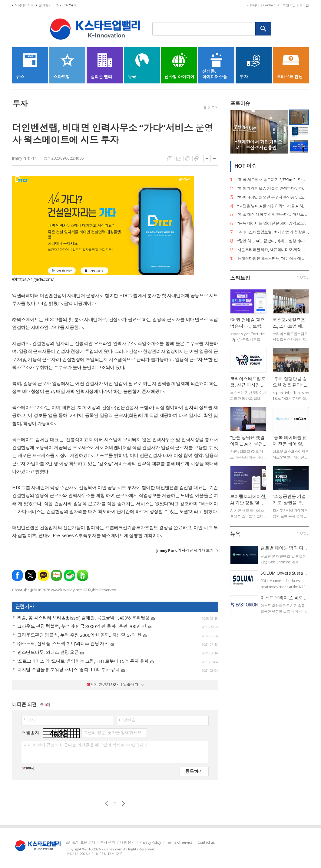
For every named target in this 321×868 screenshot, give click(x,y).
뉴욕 (235, 534)
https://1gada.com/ (35, 279)
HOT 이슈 (245, 166)
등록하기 (194, 771)
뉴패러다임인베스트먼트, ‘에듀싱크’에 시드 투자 (273, 259)
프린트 (188, 159)
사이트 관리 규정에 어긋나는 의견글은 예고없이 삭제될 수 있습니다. (86, 745)
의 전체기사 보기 (185, 550)
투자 (215, 107)
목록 (170, 159)
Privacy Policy (150, 843)
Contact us (271, 5)
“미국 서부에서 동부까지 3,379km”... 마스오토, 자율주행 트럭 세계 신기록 (273, 180)
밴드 (83, 575)
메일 (179, 159)
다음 (123, 804)
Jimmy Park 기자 (25, 158)
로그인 (304, 5)
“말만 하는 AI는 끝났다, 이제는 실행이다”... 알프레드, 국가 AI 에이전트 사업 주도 (273, 241)
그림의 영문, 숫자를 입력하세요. (113, 733)
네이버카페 (69, 575)
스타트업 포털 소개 (80, 843)
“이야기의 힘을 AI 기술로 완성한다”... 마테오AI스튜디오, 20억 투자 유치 (273, 189)
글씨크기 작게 (214, 159)
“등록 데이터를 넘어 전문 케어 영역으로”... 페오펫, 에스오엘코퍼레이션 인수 (273, 223)
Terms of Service (179, 843)
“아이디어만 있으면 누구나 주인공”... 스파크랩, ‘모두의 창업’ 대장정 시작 (273, 197)
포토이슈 (240, 103)
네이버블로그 (56, 575)
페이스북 (17, 575)
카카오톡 (43, 575)
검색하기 (263, 29)
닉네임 (30, 720)
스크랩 (197, 159)
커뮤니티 (253, 5)
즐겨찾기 (45, 5)
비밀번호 (127, 720)
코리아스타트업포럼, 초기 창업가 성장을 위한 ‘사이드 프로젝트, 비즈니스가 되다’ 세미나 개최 (273, 232)
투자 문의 (107, 843)
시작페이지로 (24, 5)
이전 (107, 804)
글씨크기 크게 (207, 159)
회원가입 (289, 5)
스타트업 (240, 278)
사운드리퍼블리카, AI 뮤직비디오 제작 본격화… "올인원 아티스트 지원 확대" (273, 250)
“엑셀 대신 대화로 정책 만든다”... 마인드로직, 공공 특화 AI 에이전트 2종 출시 (273, 215)
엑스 (30, 575)
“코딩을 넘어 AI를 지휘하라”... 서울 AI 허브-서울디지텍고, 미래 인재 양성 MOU (273, 206)
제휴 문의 (127, 843)
